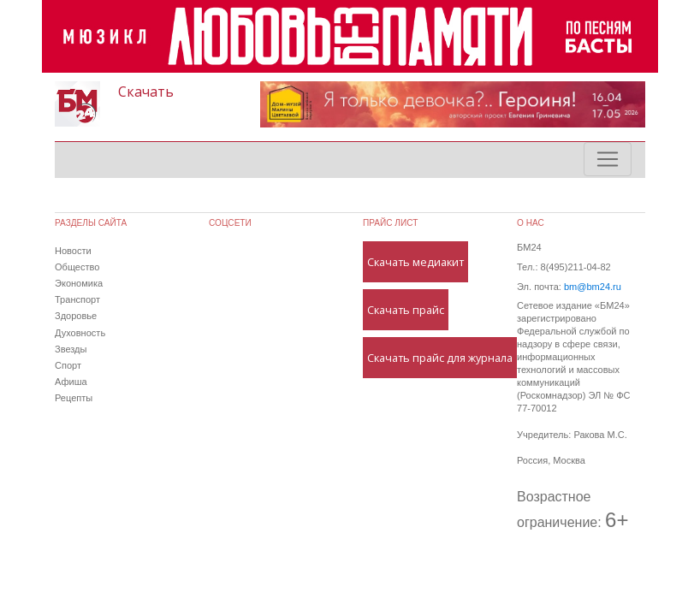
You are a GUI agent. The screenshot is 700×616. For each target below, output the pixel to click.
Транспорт (77, 299)
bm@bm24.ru (593, 287)
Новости (73, 251)
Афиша (71, 382)
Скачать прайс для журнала (440, 358)
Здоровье (76, 316)
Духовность (80, 333)
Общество (77, 267)
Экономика (79, 283)
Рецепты (74, 398)
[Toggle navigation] (608, 159)
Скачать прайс (406, 310)
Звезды (71, 349)
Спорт (68, 365)
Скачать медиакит (415, 262)
